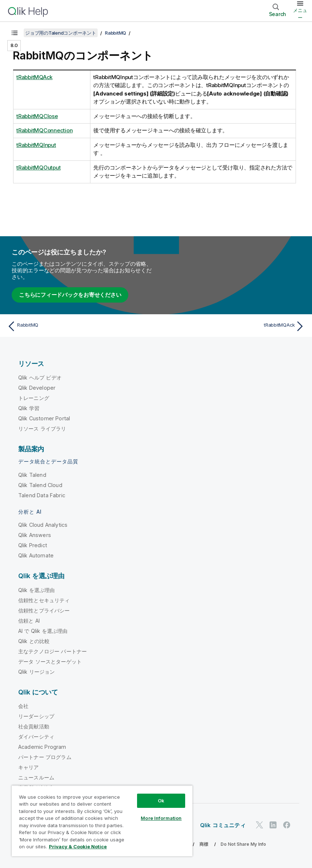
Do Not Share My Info (243, 844)
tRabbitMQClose (37, 116)
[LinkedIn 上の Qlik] (273, 825)
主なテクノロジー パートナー (52, 651)
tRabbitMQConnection (44, 130)
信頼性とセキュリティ (44, 600)
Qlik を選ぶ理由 (37, 590)
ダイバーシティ (36, 737)
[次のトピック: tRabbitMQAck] (233, 326)
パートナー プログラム (45, 757)
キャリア (29, 767)
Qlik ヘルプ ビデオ (40, 377)
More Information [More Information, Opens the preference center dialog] (161, 818)
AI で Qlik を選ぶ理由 (43, 631)
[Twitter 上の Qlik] (260, 825)
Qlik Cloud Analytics (43, 525)
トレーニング (34, 398)
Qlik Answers (35, 535)
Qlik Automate (36, 555)
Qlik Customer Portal (44, 418)
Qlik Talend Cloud (40, 485)
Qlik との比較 (34, 641)
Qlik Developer (37, 388)
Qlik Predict (33, 545)
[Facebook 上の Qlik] (287, 825)
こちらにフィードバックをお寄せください (70, 295)
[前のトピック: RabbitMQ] (79, 326)
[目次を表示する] (15, 33)
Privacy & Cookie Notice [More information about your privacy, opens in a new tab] (78, 846)
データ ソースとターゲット (50, 661)
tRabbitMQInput (36, 145)
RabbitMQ (116, 33)
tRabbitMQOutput (38, 168)
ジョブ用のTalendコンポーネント (61, 33)
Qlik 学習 (29, 408)
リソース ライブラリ (42, 429)
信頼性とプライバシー (44, 610)
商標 (204, 844)
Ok (161, 801)
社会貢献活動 (34, 726)
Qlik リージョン (37, 672)
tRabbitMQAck (34, 77)
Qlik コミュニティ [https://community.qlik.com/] (223, 825)
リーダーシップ (36, 716)
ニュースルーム (36, 777)
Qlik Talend (32, 475)
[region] (102, 821)
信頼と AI (29, 621)
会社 (23, 706)
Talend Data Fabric (42, 495)
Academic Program (42, 747)
